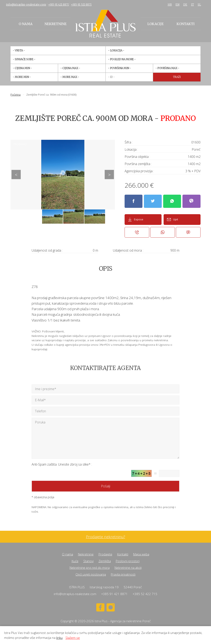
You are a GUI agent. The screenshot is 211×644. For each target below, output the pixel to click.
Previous (16, 175)
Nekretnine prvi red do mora (90, 568)
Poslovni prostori (128, 561)
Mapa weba (141, 554)
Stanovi (88, 561)
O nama (26, 24)
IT (193, 5)
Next (109, 175)
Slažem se (73, 638)
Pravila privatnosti (123, 574)
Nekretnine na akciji (128, 568)
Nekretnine (56, 24)
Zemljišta (105, 561)
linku (59, 638)
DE (185, 5)
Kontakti (186, 24)
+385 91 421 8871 (58, 5)
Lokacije (155, 24)
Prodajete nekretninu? (106, 537)
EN (177, 5)
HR (170, 5)
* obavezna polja (43, 497)
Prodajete (105, 554)
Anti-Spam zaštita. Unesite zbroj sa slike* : (62, 464)
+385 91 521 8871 (81, 5)
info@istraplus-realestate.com (26, 5)
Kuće (75, 561)
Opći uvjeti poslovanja (91, 574)
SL (199, 5)
